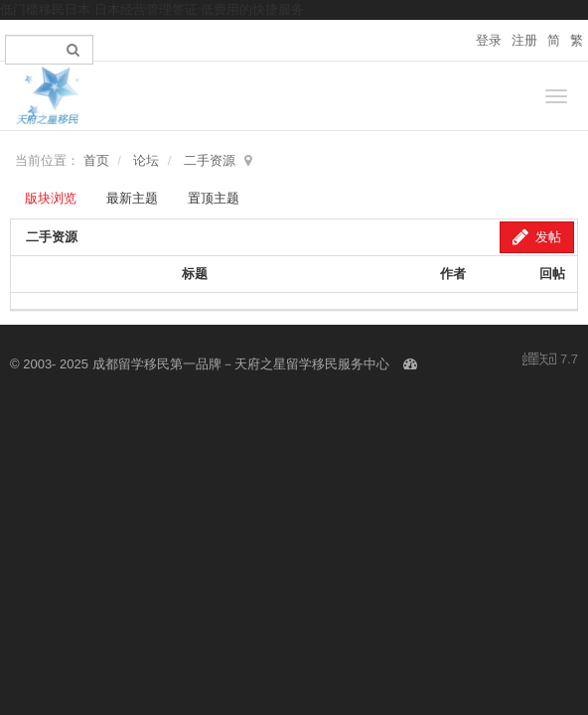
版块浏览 (51, 198)
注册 (524, 40)
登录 (489, 40)
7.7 (550, 360)
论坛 (146, 160)
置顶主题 (214, 198)
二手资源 (210, 160)
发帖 (537, 237)
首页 (96, 160)
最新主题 (132, 198)
